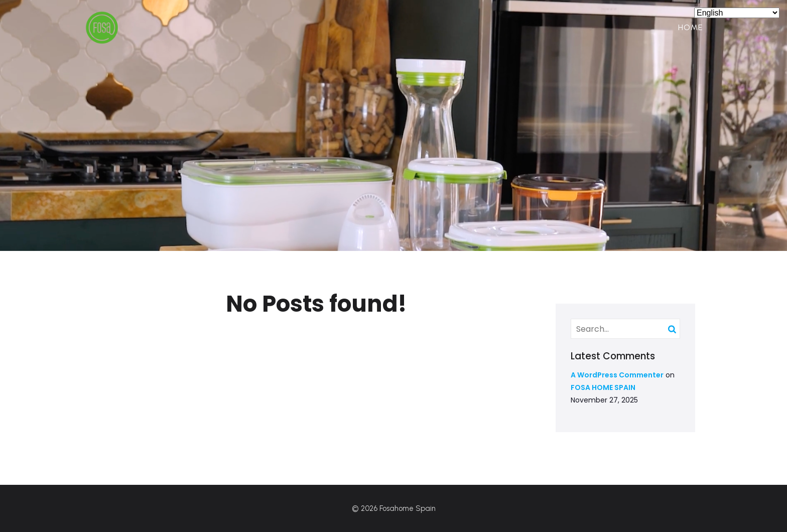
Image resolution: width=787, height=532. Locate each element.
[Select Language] (737, 13)
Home (690, 27)
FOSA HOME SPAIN (603, 387)
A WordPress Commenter (617, 375)
